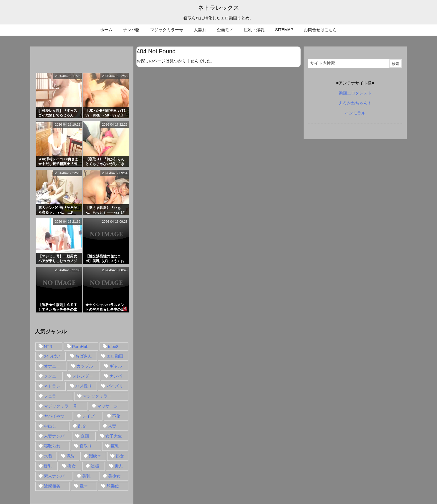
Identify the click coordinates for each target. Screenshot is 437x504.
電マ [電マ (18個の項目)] (84, 486)
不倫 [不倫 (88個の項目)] (116, 416)
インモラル (355, 113)
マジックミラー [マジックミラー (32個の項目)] (97, 396)
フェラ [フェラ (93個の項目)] (50, 396)
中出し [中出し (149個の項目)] (50, 426)
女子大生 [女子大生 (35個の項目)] (114, 436)
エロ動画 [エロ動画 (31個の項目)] (115, 356)
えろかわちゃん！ (355, 103)
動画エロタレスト (355, 93)
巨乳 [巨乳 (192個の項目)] (115, 446)
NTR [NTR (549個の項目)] (48, 347)
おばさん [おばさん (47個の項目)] (84, 356)
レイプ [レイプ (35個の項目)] (88, 416)
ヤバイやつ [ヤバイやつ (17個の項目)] (54, 416)
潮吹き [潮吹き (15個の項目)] (95, 456)
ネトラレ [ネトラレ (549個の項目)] (52, 386)
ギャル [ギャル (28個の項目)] (116, 366)
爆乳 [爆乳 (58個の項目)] (48, 466)
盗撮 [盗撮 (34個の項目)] (95, 466)
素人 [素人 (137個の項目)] (119, 466)
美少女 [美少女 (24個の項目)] (114, 476)
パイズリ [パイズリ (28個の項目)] (115, 386)
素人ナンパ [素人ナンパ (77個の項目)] (54, 476)
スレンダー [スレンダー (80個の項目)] (83, 376)
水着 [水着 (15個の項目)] (48, 456)
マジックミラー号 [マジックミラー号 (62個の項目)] (60, 406)
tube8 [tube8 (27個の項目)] (113, 347)
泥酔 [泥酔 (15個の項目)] (71, 456)
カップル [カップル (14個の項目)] (85, 366)
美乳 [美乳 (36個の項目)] (86, 476)
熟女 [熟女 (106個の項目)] (120, 456)
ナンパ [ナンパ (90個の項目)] (116, 376)
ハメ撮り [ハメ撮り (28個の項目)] (84, 386)
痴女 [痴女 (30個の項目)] (72, 466)
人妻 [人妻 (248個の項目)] (112, 426)
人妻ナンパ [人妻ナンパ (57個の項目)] (54, 436)
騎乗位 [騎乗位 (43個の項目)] (113, 486)
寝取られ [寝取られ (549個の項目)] (52, 446)
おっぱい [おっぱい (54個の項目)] (52, 356)
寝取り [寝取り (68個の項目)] (86, 446)
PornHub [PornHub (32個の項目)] (80, 347)
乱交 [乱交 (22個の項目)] (82, 426)
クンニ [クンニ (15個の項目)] (50, 376)
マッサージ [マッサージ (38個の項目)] (107, 406)
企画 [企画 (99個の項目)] (85, 436)
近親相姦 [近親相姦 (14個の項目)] (52, 486)
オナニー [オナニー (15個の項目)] (52, 366)
